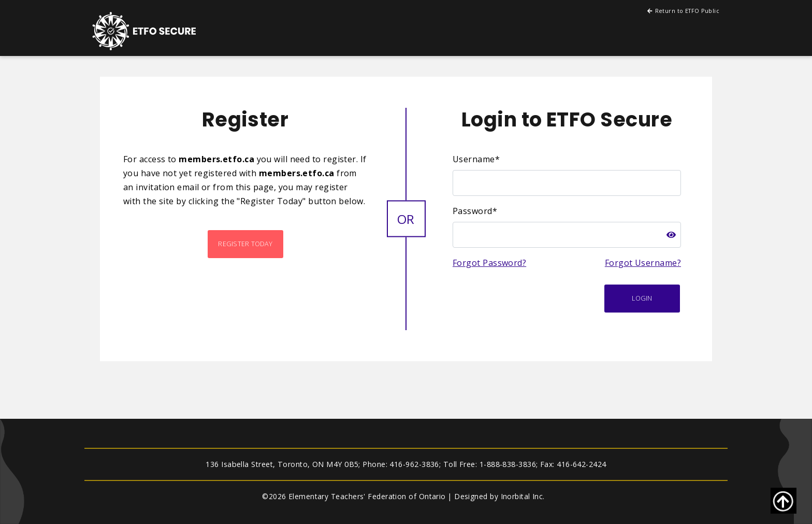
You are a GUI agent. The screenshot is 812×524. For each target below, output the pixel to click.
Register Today (245, 244)
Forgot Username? (643, 263)
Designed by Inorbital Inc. (499, 496)
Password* (475, 211)
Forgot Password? (489, 263)
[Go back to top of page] (784, 501)
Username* (476, 159)
